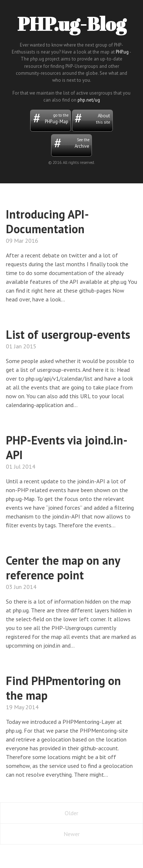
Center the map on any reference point (63, 568)
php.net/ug (89, 100)
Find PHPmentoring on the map (63, 688)
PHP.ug (122, 52)
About (92, 119)
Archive (72, 143)
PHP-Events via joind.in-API (67, 447)
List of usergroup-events (68, 334)
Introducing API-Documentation (47, 221)
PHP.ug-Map (51, 118)
